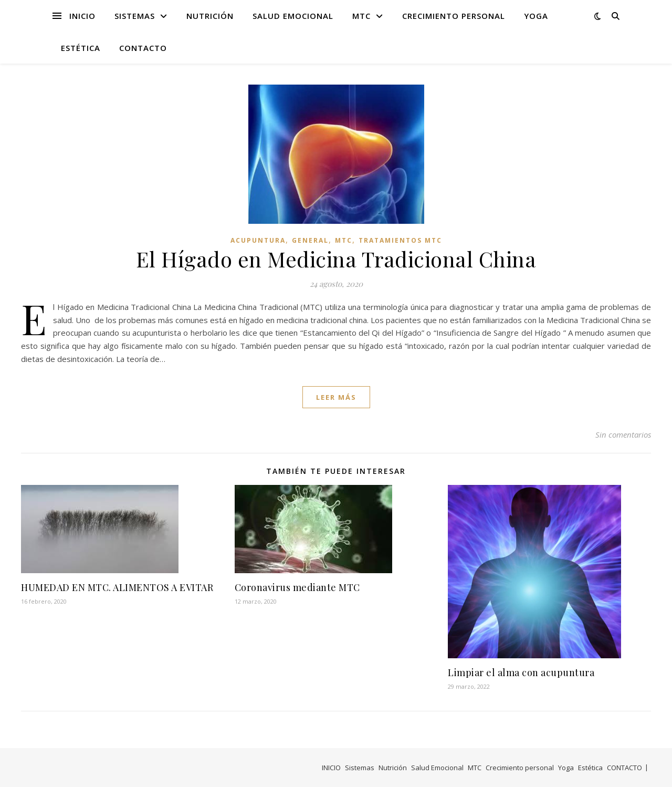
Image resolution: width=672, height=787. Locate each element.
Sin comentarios (623, 434)
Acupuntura (258, 240)
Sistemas (135, 16)
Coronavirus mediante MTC (297, 587)
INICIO (82, 16)
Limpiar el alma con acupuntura (521, 672)
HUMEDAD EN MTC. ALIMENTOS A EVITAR (117, 587)
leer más (336, 397)
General (310, 240)
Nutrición (210, 16)
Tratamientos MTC (400, 240)
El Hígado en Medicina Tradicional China (336, 259)
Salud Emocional (293, 16)
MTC (361, 16)
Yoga (536, 16)
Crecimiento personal (454, 16)
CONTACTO (143, 48)
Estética (81, 48)
